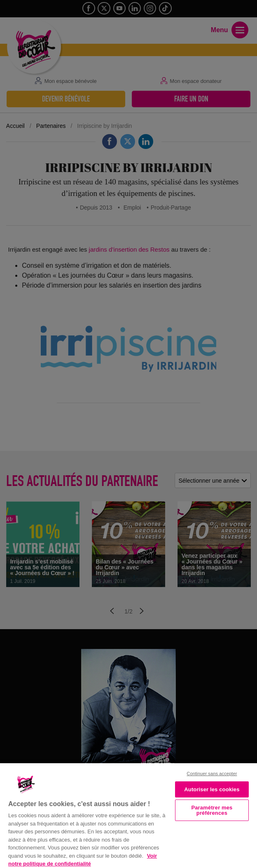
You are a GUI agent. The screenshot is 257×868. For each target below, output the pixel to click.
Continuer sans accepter (212, 774)
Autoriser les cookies (212, 789)
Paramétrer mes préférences (212, 810)
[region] (128, 815)
